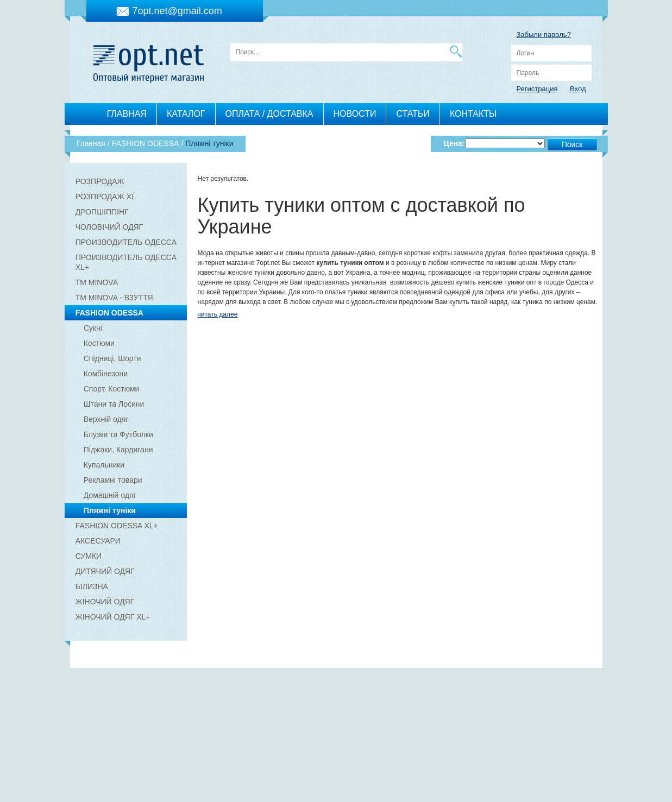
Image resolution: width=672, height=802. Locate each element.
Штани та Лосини (114, 404)
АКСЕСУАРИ (98, 541)
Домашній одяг (110, 495)
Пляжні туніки (110, 510)
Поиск (572, 144)
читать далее (218, 314)
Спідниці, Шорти (112, 358)
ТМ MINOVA (97, 282)
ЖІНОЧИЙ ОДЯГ (105, 602)
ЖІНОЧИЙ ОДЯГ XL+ (113, 617)
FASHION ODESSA (109, 313)
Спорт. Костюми (112, 389)
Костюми (99, 343)
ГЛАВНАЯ (127, 114)
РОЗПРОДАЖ (100, 181)
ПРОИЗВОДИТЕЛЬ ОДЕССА (126, 242)
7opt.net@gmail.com (177, 11)
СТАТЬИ (413, 114)
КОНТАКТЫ (473, 114)
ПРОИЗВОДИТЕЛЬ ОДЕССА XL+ (126, 262)
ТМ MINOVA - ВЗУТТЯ (114, 298)
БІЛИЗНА (92, 586)
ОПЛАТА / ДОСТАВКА (269, 114)
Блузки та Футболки (118, 434)
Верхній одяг (106, 419)
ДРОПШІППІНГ (102, 212)
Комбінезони (106, 374)
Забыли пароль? (544, 34)
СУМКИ (89, 556)
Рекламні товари (113, 480)
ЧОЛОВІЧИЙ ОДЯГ (109, 227)
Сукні (93, 328)
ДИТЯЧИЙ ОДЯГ (105, 571)
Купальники (104, 465)
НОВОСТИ (355, 114)
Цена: (454, 143)
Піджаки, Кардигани (118, 450)
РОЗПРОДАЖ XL (106, 197)
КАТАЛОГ (186, 114)
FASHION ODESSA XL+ (117, 526)
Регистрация (537, 89)
